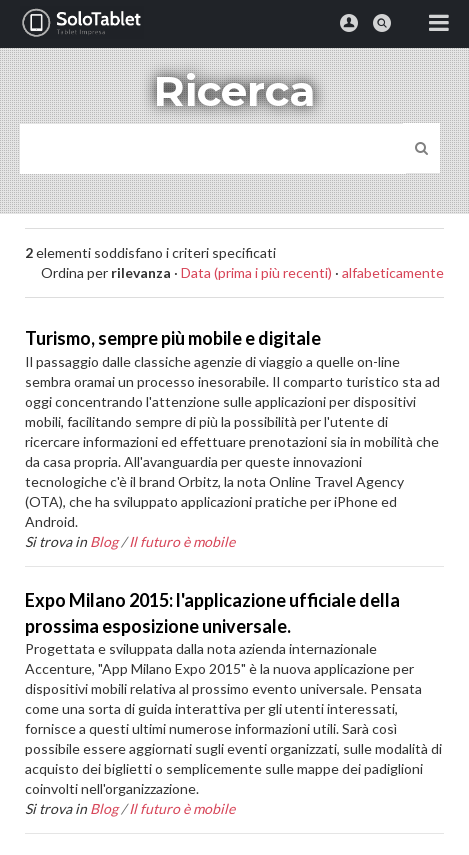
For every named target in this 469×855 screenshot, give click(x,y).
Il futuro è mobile (182, 541)
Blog (104, 541)
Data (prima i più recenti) (256, 272)
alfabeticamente (393, 272)
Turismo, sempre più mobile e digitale (173, 338)
